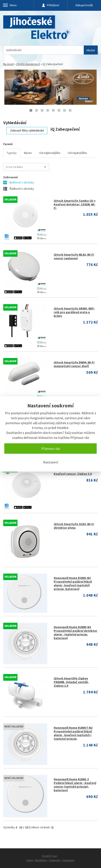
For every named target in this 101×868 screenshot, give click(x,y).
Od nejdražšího (77, 153)
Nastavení (51, 462)
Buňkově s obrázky (19, 182)
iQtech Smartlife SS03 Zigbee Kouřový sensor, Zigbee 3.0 (74, 472)
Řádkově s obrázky (19, 189)
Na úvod (8, 64)
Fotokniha (55, 860)
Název (28, 153)
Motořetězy (41, 860)
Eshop (30, 860)
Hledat (91, 50)
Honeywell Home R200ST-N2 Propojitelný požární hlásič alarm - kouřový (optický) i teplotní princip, (73, 733)
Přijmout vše (51, 449)
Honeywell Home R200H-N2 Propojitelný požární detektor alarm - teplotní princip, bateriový (76, 633)
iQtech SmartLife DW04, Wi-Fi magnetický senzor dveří (74, 364)
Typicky (12, 153)
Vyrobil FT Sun (50, 856)
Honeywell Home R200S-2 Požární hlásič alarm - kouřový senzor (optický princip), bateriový (75, 785)
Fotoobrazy (69, 860)
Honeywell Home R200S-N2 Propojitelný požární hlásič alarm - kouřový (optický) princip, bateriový (73, 583)
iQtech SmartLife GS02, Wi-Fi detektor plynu (74, 526)
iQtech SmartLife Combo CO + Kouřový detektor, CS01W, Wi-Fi (75, 204)
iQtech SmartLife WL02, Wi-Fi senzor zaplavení (74, 256)
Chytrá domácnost (28, 64)
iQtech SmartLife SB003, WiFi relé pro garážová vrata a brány (74, 312)
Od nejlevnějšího (50, 153)
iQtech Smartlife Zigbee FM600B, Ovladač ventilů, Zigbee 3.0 (71, 682)
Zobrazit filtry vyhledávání (27, 130)
